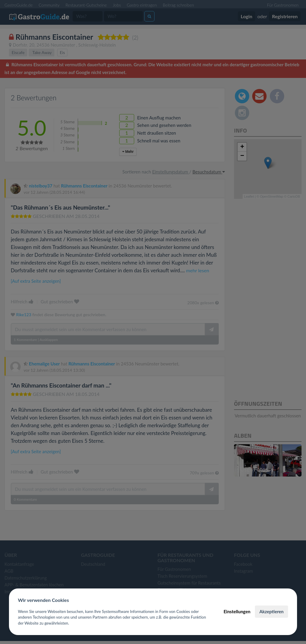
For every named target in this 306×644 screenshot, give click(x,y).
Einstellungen (237, 611)
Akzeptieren (271, 611)
